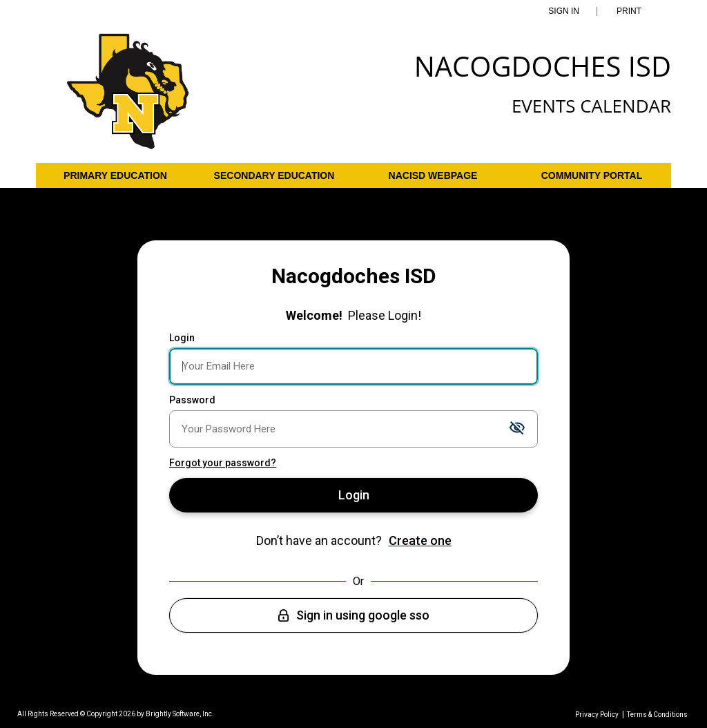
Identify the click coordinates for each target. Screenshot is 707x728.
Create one (420, 540)
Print (629, 11)
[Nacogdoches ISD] (128, 98)
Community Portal (592, 175)
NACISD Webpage (433, 175)
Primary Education (115, 175)
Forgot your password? (223, 463)
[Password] (353, 429)
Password (192, 400)
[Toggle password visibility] (517, 429)
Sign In (564, 11)
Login (182, 338)
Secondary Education (274, 175)
